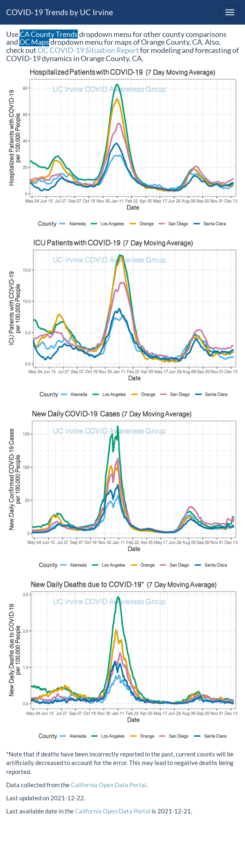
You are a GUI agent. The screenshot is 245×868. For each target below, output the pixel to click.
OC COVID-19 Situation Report (88, 50)
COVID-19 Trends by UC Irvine (60, 12)
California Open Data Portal (109, 785)
